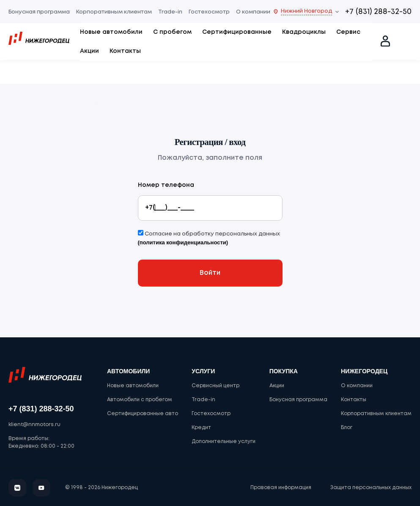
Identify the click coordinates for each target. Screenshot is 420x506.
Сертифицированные (237, 32)
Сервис (348, 32)
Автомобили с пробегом (140, 400)
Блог (347, 428)
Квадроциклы (304, 32)
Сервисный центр (215, 386)
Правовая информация (281, 488)
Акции (89, 51)
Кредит (201, 428)
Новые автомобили (111, 32)
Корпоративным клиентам (114, 12)
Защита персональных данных (371, 488)
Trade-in (170, 12)
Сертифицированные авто (143, 414)
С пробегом (172, 32)
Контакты (125, 51)
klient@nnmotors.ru (34, 425)
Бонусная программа (39, 12)
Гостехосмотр (209, 12)
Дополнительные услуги (224, 442)
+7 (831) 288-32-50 (378, 12)
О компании (253, 12)
